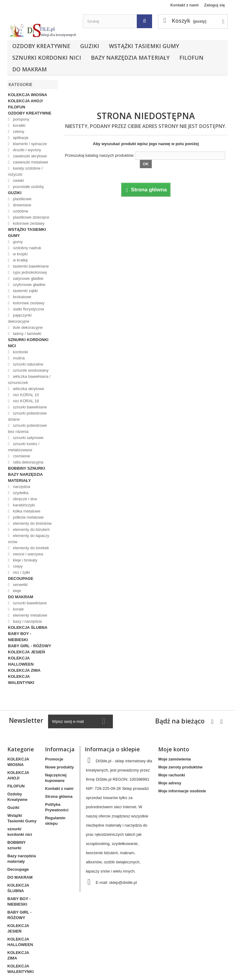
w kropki (20, 254)
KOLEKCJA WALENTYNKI (21, 680)
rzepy (17, 566)
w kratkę (20, 260)
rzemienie (21, 456)
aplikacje (20, 138)
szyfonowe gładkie (29, 285)
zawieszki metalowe (30, 162)
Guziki (90, 46)
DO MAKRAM (30, 69)
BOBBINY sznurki (26, 468)
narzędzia (21, 487)
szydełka (20, 493)
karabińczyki (23, 505)
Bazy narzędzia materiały (130, 58)
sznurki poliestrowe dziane (27, 416)
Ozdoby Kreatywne (41, 46)
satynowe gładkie (28, 278)
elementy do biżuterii (31, 529)
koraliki (19, 125)
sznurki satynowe (28, 438)
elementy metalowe (30, 615)
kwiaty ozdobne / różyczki (25, 171)
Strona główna (59, 796)
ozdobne (20, 211)
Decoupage (21, 578)
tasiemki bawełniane (30, 266)
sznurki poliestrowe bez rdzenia (27, 428)
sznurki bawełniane (29, 407)
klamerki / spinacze (29, 144)
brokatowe (22, 297)
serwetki (20, 585)
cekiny (18, 131)
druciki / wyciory (26, 150)
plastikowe (22, 199)
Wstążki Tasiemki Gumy (144, 46)
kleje (17, 591)
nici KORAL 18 (25, 401)
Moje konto (174, 749)
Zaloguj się (214, 5)
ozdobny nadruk (27, 248)
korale (18, 609)
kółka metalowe (26, 511)
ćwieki (18, 180)
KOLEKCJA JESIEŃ (26, 652)
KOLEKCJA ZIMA (24, 670)
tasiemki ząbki (25, 291)
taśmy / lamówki (27, 334)
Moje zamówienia (174, 759)
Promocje (54, 759)
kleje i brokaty (25, 560)
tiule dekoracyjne (27, 327)
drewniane (22, 205)
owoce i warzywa (28, 554)
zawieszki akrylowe (29, 156)
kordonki (20, 352)
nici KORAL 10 (25, 395)
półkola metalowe (28, 517)
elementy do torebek (30, 548)
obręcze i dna (24, 499)
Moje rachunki (172, 775)
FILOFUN (191, 58)
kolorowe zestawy (28, 223)
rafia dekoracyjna (28, 462)
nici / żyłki (21, 572)
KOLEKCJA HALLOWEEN (21, 661)
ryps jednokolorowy (30, 272)
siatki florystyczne (28, 309)
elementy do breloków (32, 523)
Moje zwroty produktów (180, 767)
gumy (17, 242)
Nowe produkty (59, 767)
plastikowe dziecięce (31, 217)
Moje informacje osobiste (182, 791)
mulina (18, 358)
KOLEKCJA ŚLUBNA (28, 627)
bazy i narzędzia (27, 621)
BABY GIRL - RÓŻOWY (30, 646)
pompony (21, 119)
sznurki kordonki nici (47, 58)
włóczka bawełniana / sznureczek (29, 379)
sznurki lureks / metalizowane (24, 447)
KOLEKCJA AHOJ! (26, 101)
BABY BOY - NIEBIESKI (20, 637)
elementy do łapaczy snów (29, 539)
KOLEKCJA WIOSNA (28, 95)
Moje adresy (170, 783)
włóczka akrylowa (28, 389)
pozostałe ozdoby (28, 187)
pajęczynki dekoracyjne (20, 318)
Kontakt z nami (185, 5)
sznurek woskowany (30, 370)
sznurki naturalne (28, 364)
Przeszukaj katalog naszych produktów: (100, 155)
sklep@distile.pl (123, 882)
